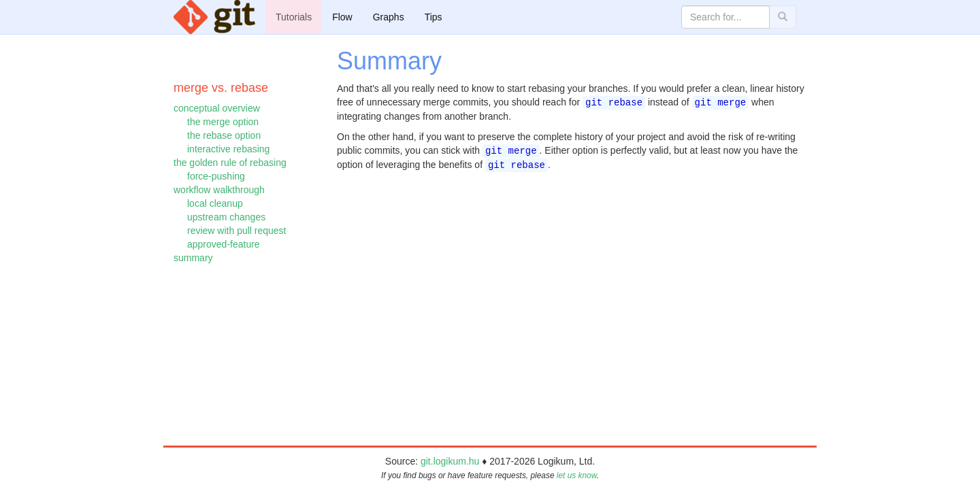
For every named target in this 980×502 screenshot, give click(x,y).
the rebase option (224, 135)
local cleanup (215, 203)
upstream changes (226, 217)
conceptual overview (217, 108)
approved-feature (224, 244)
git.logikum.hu (450, 461)
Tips (434, 17)
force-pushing (216, 176)
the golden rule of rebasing (230, 163)
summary (193, 258)
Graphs (389, 17)
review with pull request (237, 231)
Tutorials (294, 17)
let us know (577, 475)
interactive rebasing (228, 149)
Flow (342, 17)
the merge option (223, 122)
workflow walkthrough (219, 190)
